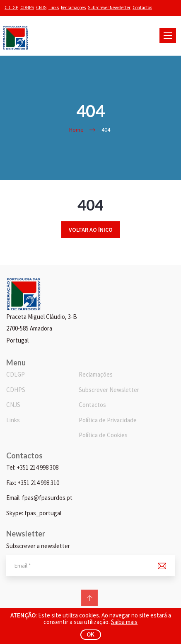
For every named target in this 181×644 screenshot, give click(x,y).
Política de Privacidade (108, 420)
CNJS (41, 7)
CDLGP (11, 7)
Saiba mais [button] (124, 622)
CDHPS (27, 7)
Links (54, 7)
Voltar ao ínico (91, 230)
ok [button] (90, 634)
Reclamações (73, 7)
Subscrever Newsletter (109, 7)
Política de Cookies (103, 435)
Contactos (142, 7)
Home (76, 130)
